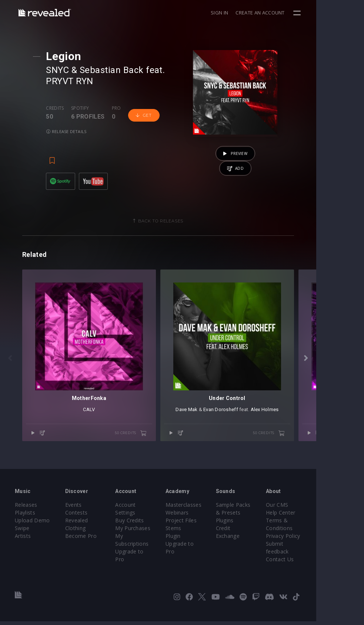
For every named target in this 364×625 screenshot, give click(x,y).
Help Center (321, 524)
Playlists (25, 524)
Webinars (201, 524)
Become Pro (89, 547)
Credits (59, 108)
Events (81, 516)
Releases (26, 516)
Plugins (257, 532)
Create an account (308, 13)
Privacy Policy (323, 547)
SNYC (61, 70)
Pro (120, 108)
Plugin (197, 547)
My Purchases (149, 532)
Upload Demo (32, 532)
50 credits (155, 460)
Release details (70, 131)
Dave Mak (222, 436)
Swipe (22, 540)
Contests (84, 524)
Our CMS (317, 516)
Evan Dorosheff (257, 436)
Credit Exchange (268, 540)
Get (148, 115)
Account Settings (152, 516)
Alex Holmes (300, 436)
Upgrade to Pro (150, 547)
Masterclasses (207, 516)
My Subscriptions (152, 540)
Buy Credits (146, 524)
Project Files (205, 532)
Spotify (84, 108)
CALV (101, 436)
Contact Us (320, 563)
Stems (197, 540)
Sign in (267, 13)
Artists (23, 547)
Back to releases (185, 224)
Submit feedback (327, 555)
